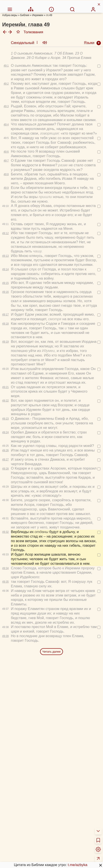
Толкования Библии (22, 824)
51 (78, 798)
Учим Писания (18, 852)
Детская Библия (19, 864)
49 (54, 798)
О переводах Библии (23, 813)
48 (43, 798)
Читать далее (52, 565)
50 (66, 798)
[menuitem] (10, 3)
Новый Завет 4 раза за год (28, 838)
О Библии (14, 808)
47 (31, 798)
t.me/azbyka (78, 859)
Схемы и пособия (21, 847)
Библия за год (18, 833)
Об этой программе (22, 819)
